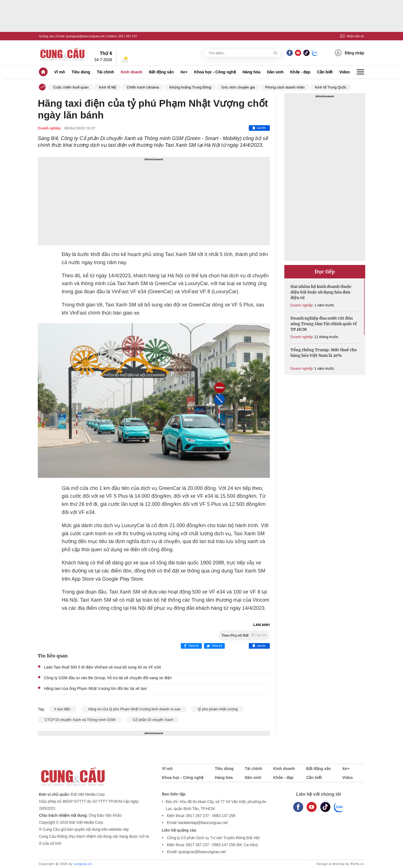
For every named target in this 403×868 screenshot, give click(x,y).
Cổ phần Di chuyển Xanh (153, 720)
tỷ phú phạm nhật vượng (217, 709)
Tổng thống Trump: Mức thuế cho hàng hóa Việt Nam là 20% (324, 353)
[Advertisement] (154, 201)
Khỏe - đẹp (300, 72)
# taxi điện (63, 709)
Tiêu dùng (81, 72)
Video (345, 72)
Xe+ (184, 72)
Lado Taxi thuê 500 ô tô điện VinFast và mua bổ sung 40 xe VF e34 (102, 667)
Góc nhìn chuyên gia (238, 87)
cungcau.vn (83, 864)
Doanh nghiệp (49, 128)
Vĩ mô (60, 72)
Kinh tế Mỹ (108, 87)
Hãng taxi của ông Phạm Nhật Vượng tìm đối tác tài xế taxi (95, 688)
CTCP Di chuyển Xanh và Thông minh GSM (79, 720)
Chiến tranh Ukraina (143, 87)
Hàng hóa (251, 72)
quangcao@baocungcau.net (85, 36)
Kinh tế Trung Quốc (331, 87)
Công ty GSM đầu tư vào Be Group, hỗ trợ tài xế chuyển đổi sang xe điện (108, 678)
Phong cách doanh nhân (285, 87)
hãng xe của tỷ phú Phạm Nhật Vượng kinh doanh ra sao (134, 709)
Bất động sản (161, 72)
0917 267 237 (127, 36)
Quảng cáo (46, 36)
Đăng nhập (350, 53)
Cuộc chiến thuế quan (71, 87)
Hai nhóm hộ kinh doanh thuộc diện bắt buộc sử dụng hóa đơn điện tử (321, 292)
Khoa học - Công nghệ (215, 72)
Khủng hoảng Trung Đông (190, 87)
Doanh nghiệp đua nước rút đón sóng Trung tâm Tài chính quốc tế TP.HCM (324, 324)
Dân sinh (275, 72)
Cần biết (325, 72)
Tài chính (105, 72)
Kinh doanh (131, 72)
